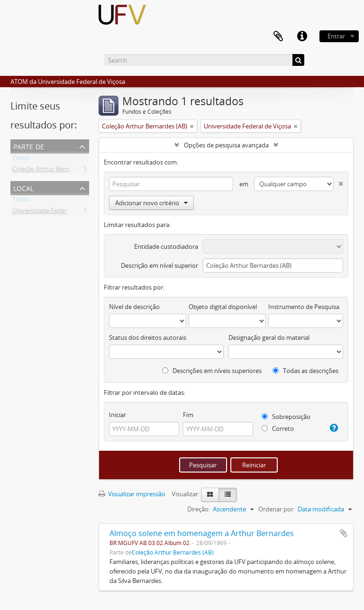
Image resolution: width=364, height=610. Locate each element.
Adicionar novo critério (151, 203)
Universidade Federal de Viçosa (56, 212)
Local (23, 187)
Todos (21, 159)
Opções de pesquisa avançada (226, 145)
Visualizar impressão (132, 494)
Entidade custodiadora (166, 246)
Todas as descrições (305, 371)
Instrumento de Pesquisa (304, 307)
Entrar (336, 36)
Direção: (199, 509)
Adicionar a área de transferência (344, 533)
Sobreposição (286, 417)
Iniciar (118, 415)
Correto (278, 428)
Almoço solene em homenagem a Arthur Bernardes (202, 533)
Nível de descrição (134, 307)
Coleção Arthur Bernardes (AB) (55, 171)
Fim (188, 415)
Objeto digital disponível (223, 307)
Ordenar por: (277, 509)
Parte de (29, 146)
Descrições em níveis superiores (212, 371)
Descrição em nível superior (159, 265)
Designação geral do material (269, 337)
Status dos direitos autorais (148, 337)
